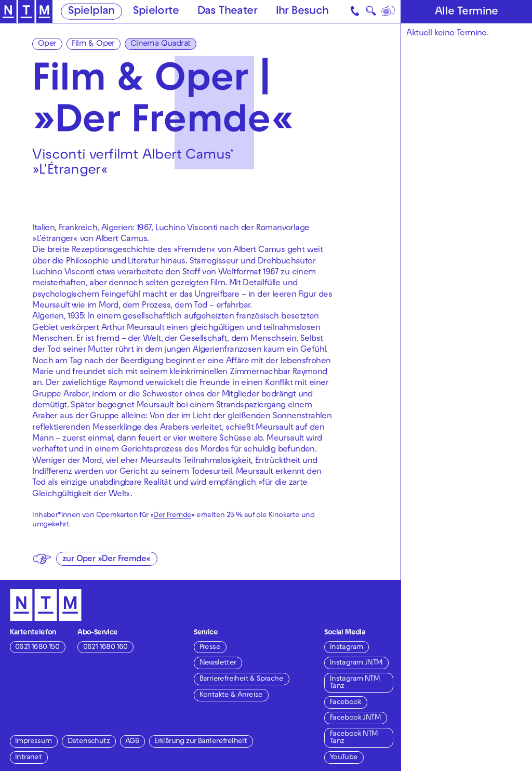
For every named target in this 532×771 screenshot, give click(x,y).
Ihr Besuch (302, 12)
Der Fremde (172, 516)
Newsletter (218, 663)
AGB (132, 742)
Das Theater (227, 12)
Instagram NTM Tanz (355, 683)
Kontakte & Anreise (231, 695)
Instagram (347, 648)
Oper (47, 44)
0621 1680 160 (105, 648)
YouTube (344, 758)
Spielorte (156, 12)
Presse (210, 648)
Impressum (34, 742)
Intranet (28, 758)
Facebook (345, 703)
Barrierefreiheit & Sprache (241, 679)
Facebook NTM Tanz (354, 738)
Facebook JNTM (355, 718)
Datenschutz (89, 742)
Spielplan (91, 12)
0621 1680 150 (37, 648)
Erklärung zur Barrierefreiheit (201, 742)
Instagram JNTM (356, 663)
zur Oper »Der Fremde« (106, 560)
